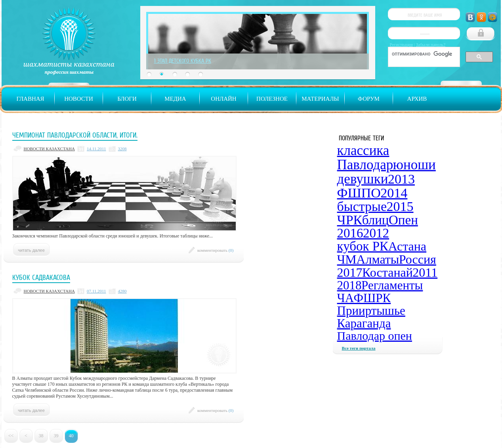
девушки (363, 179)
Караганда (364, 323)
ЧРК (350, 220)
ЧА (346, 298)
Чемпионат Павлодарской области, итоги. (75, 135)
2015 (400, 206)
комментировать (216, 250)
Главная (30, 99)
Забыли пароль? (431, 44)
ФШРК (372, 298)
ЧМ (347, 259)
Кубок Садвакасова (41, 278)
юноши (414, 165)
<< (11, 436)
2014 (394, 193)
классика (363, 150)
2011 (425, 272)
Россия (418, 259)
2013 (401, 179)
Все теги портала (359, 348)
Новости (79, 99)
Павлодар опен (375, 336)
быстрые (362, 206)
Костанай (387, 272)
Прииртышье (371, 311)
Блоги (127, 99)
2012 (376, 233)
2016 (350, 233)
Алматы (378, 259)
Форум (369, 99)
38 (41, 436)
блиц (376, 220)
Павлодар (365, 165)
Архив (417, 99)
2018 (349, 285)
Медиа (175, 99)
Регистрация (401, 44)
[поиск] (423, 54)
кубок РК (363, 246)
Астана (407, 246)
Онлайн (223, 99)
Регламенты (392, 285)
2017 (350, 272)
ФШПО (359, 193)
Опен (403, 220)
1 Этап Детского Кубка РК (183, 61)
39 (56, 436)
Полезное (272, 99)
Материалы (320, 99)
